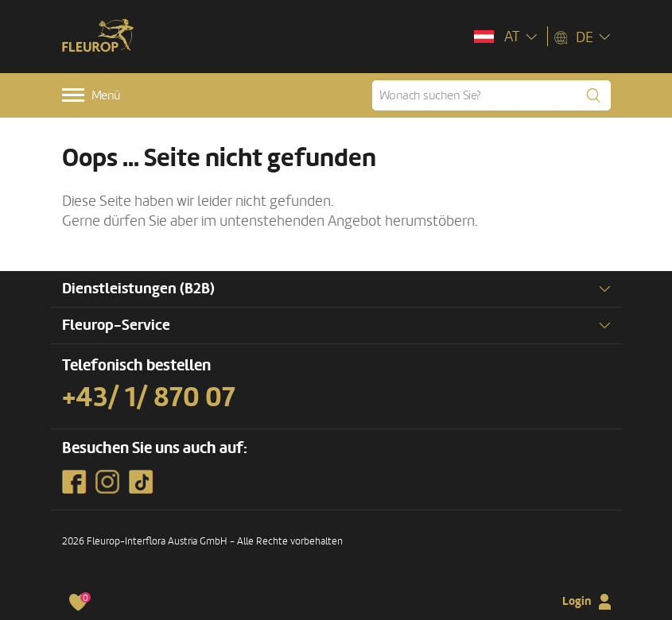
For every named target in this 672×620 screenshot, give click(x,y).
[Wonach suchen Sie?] (491, 95)
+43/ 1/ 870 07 (149, 397)
